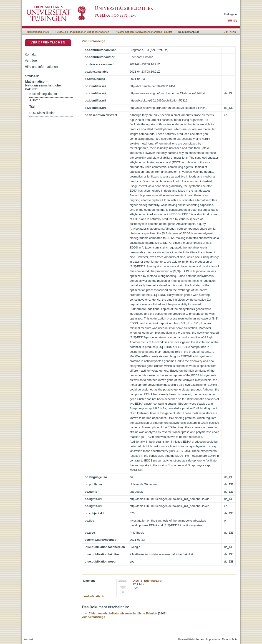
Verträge (31, 61)
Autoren (35, 100)
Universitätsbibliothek (191, 639)
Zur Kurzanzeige (94, 41)
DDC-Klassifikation (42, 113)
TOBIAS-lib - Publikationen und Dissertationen (82, 32)
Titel (32, 107)
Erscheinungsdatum (43, 94)
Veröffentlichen (48, 42)
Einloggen (231, 14)
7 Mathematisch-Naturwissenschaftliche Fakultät (144, 32)
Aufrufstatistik (94, 596)
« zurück (230, 32)
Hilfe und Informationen (41, 67)
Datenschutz (230, 639)
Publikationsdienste (37, 32)
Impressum (213, 639)
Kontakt (30, 54)
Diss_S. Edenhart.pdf (147, 581)
